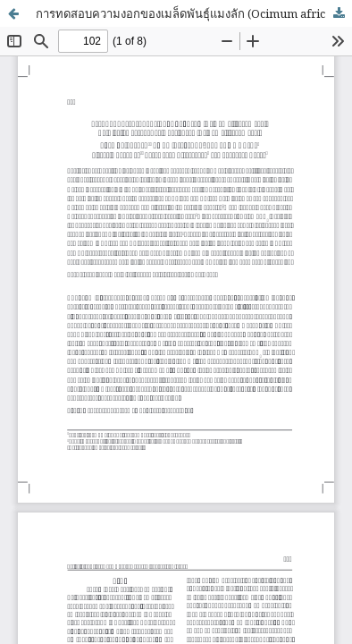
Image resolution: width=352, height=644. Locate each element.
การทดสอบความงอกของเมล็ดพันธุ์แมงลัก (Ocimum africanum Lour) (194, 13)
